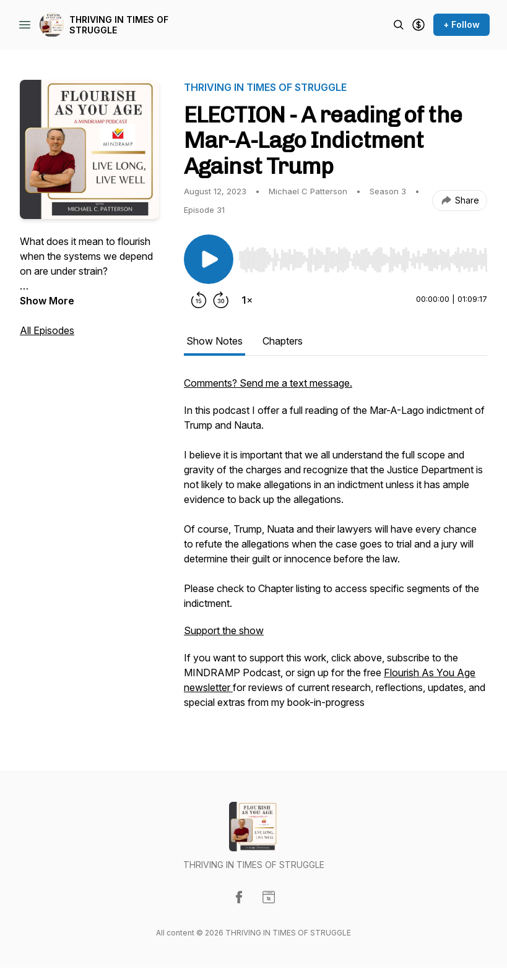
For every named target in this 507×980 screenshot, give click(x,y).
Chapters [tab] (283, 341)
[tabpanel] (336, 549)
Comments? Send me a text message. (268, 383)
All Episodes (47, 330)
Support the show (224, 630)
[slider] (363, 260)
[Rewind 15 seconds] (199, 300)
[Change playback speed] (247, 300)
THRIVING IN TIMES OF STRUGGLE (119, 25)
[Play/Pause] (209, 259)
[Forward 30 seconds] (221, 300)
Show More (47, 301)
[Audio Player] (363, 256)
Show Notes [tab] (214, 341)
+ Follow (461, 24)
